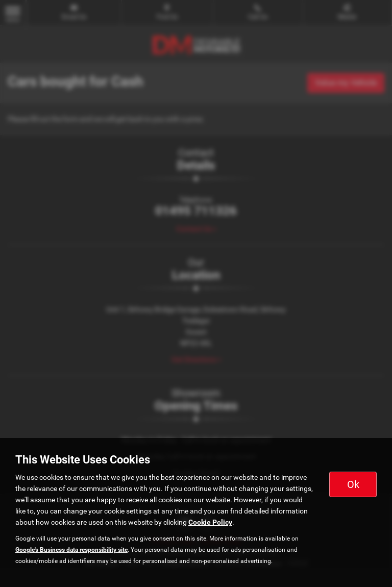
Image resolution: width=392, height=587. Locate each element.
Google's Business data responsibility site (71, 550)
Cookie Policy (210, 522)
